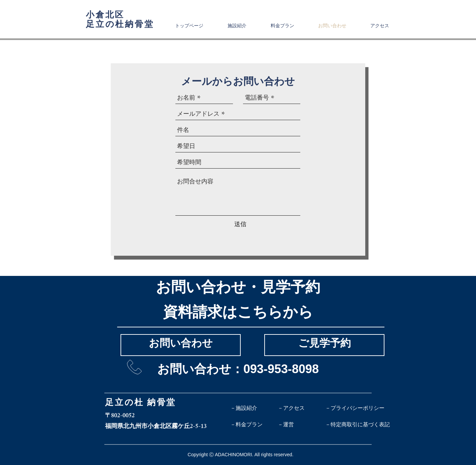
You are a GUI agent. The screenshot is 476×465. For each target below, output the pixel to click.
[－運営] (301, 425)
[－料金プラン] (254, 425)
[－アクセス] (301, 408)
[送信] (240, 224)
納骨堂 (162, 404)
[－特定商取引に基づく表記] (358, 425)
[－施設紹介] (254, 408)
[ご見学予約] (324, 345)
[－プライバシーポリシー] (355, 408)
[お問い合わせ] (181, 345)
